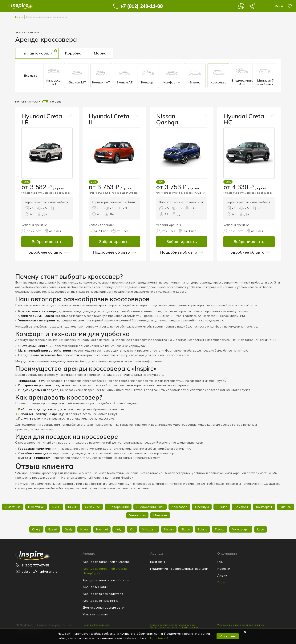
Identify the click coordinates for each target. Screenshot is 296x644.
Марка (100, 53)
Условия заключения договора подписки (241, 625)
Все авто (31, 75)
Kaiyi (119, 529)
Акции (222, 575)
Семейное (92, 507)
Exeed (53, 529)
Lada (261, 529)
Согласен (228, 636)
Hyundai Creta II (109, 119)
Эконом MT (77, 76)
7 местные (13, 507)
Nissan (169, 529)
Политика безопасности (96, 625)
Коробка (73, 53)
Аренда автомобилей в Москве (106, 562)
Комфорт (148, 76)
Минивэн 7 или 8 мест (265, 75)
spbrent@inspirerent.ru (40, 571)
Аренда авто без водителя (103, 594)
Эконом (286, 507)
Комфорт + (172, 76)
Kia (132, 529)
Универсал (137, 515)
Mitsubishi (149, 529)
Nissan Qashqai (168, 119)
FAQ (220, 562)
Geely (69, 529)
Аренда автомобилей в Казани (106, 580)
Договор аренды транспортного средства (174, 628)
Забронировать (47, 242)
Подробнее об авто (47, 252)
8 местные (36, 507)
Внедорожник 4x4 (242, 75)
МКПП (73, 507)
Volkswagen (241, 529)
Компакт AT (101, 76)
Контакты (157, 562)
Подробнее (159, 638)
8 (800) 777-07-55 (35, 565)
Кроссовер (218, 76)
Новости (224, 569)
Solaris (202, 529)
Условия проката (95, 614)
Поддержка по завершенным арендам (179, 569)
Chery (36, 529)
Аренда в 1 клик (95, 587)
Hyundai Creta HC (244, 119)
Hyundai (102, 529)
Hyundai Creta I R (42, 119)
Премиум (202, 507)
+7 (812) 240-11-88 (141, 6)
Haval (84, 529)
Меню (276, 6)
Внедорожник (118, 507)
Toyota (220, 529)
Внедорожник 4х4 (150, 507)
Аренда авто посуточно (100, 601)
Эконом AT (125, 76)
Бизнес (195, 76)
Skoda (186, 529)
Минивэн (160, 515)
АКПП (56, 507)
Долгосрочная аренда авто (103, 607)
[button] (246, 632)
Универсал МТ (54, 75)
